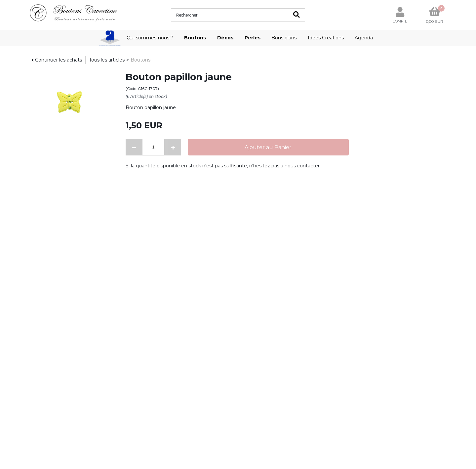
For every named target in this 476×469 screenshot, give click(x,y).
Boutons (195, 38)
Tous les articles (107, 60)
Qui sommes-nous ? (150, 38)
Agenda (364, 38)
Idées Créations (326, 38)
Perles (253, 38)
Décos (225, 38)
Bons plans (284, 38)
